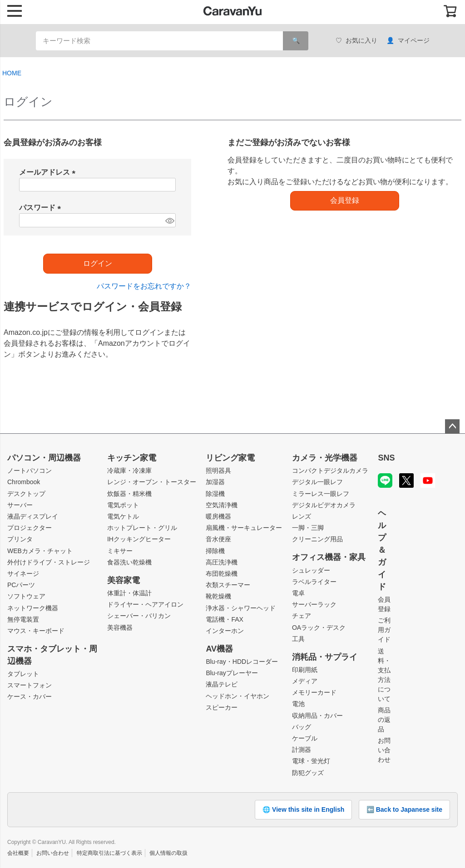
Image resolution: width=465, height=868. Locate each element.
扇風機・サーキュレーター (244, 528)
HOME (12, 73)
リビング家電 (230, 458)
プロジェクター (30, 528)
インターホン (225, 631)
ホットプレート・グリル (142, 528)
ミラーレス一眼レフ (321, 494)
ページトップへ (452, 427)
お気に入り (356, 41)
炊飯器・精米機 (129, 494)
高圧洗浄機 (222, 562)
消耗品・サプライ (325, 657)
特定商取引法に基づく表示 (109, 853)
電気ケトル (123, 516)
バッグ (302, 727)
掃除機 (215, 551)
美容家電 (124, 580)
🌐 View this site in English (303, 809)
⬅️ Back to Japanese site (404, 809)
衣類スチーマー (228, 585)
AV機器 (219, 649)
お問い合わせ (384, 750)
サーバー (20, 505)
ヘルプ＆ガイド (382, 550)
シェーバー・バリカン (139, 616)
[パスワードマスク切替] (169, 220)
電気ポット (123, 505)
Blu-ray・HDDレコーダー (242, 662)
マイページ (408, 41)
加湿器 (215, 482)
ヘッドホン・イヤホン (237, 696)
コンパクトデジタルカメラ (330, 471)
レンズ (302, 516)
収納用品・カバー (317, 716)
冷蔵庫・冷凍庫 (129, 471)
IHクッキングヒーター (139, 539)
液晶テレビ (222, 684)
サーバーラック (314, 604)
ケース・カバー (30, 696)
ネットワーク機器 (33, 608)
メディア (305, 681)
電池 (298, 704)
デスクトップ (26, 494)
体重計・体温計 (129, 593)
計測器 (302, 750)
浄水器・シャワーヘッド (241, 608)
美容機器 (120, 628)
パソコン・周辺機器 (44, 458)
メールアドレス (49, 172)
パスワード (42, 208)
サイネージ (23, 574)
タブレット (23, 674)
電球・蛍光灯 (311, 761)
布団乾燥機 (222, 574)
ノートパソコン (30, 471)
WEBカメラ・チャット (40, 551)
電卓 (298, 593)
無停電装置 (23, 619)
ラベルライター (314, 582)
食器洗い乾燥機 (129, 562)
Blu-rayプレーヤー (232, 673)
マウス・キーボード (36, 631)
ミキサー (120, 551)
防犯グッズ (308, 773)
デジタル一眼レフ (317, 482)
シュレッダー (311, 570)
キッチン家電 (132, 458)
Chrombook (24, 482)
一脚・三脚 (308, 528)
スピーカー (222, 707)
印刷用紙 (305, 670)
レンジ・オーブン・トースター (152, 482)
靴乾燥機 (218, 596)
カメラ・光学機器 (325, 458)
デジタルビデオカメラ (324, 505)
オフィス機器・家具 (329, 557)
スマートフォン (30, 685)
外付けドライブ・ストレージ (49, 562)
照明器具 (218, 471)
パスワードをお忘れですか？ (144, 286)
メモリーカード (314, 692)
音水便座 (218, 539)
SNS (386, 458)
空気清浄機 (222, 505)
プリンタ (20, 539)
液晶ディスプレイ (33, 516)
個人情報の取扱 (168, 853)
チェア (302, 616)
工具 (298, 639)
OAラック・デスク (319, 628)
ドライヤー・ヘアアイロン (145, 604)
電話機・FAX (224, 619)
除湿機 (215, 494)
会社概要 (18, 853)
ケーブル (305, 738)
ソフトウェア (26, 596)
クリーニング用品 (317, 539)
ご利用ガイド (384, 630)
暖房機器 (218, 516)
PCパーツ (21, 585)
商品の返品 (384, 720)
